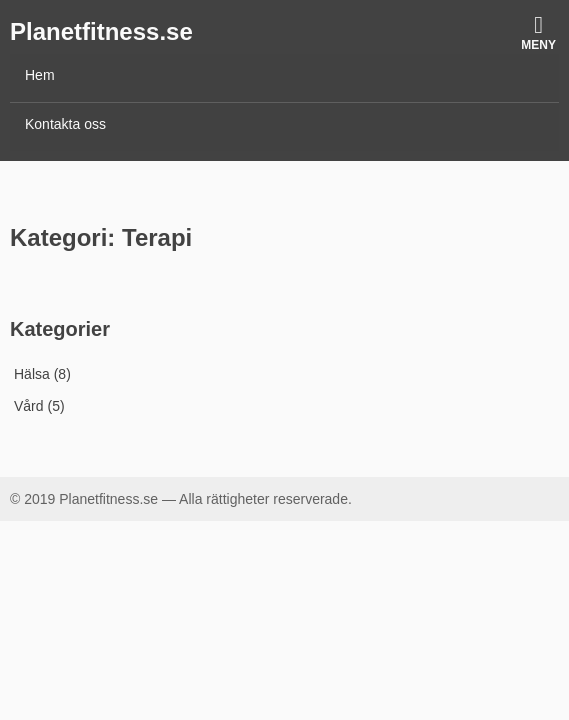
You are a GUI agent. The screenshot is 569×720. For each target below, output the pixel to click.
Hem (40, 75)
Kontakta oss (65, 124)
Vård (29, 406)
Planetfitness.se (101, 31)
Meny (538, 32)
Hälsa (32, 374)
